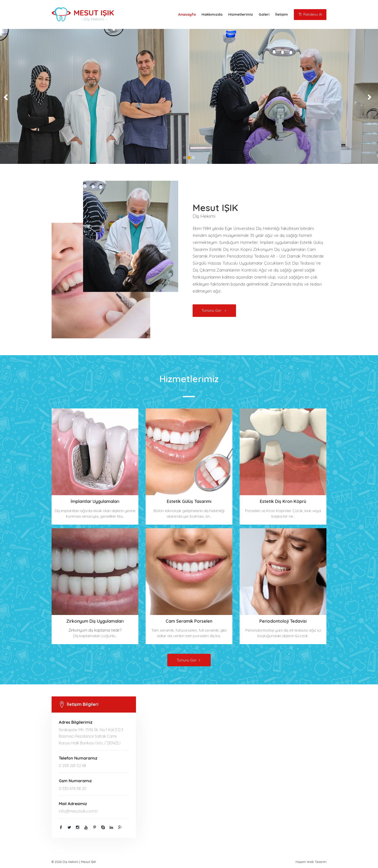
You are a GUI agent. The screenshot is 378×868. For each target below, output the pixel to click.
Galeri (264, 14)
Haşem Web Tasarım (311, 862)
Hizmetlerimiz (241, 14)
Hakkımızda (212, 14)
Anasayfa (187, 14)
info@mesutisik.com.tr (78, 811)
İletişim (282, 14)
